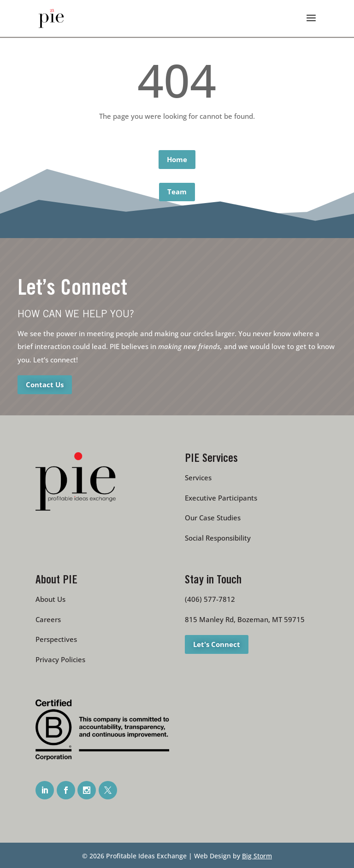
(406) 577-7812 (210, 599)
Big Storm (257, 856)
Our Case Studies (213, 518)
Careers (48, 619)
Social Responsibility (218, 538)
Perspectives (56, 639)
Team (177, 192)
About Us (50, 599)
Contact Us (45, 384)
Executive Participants (221, 498)
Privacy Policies (60, 659)
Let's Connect (217, 644)
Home (177, 159)
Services (198, 478)
